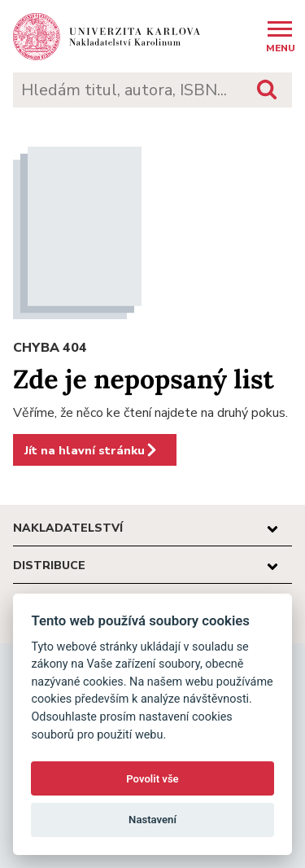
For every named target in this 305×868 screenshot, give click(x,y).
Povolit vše (152, 779)
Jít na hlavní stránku (91, 450)
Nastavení (152, 820)
